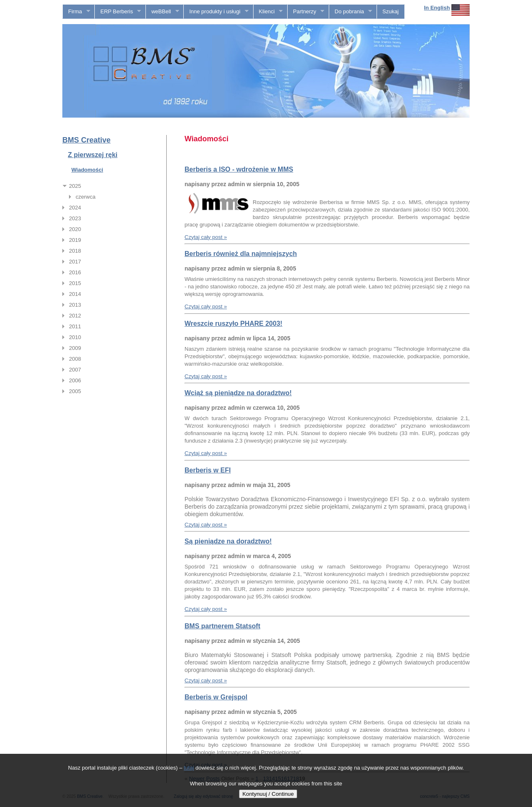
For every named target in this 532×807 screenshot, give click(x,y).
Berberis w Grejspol (216, 697)
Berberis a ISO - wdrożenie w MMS (239, 169)
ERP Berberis (118, 12)
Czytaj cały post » (206, 237)
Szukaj (390, 11)
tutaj (189, 768)
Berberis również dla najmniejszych (241, 254)
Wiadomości (87, 170)
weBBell (162, 12)
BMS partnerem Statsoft (222, 626)
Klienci (268, 12)
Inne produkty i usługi (216, 12)
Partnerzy (306, 12)
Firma (76, 12)
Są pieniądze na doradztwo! (228, 541)
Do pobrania (351, 12)
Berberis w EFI (208, 470)
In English (437, 8)
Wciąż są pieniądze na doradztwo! (238, 393)
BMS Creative (86, 140)
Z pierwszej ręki (92, 155)
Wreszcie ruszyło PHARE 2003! (233, 324)
